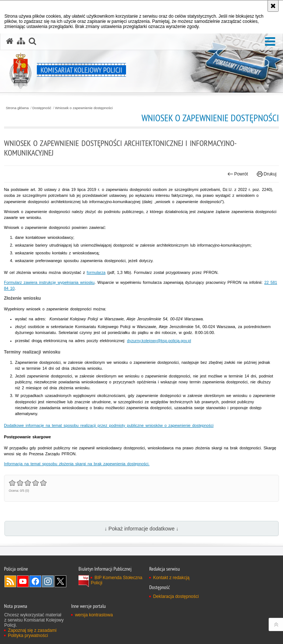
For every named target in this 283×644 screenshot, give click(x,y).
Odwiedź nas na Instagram (48, 581)
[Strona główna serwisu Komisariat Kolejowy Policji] (10, 41)
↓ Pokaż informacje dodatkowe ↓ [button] (141, 529)
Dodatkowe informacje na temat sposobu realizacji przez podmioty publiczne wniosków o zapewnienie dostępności (109, 425)
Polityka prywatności (28, 636)
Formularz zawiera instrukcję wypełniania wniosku (49, 282)
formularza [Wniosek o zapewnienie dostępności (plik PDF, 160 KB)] (96, 272)
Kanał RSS (10, 581)
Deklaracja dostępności (176, 596)
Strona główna (17, 108)
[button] (270, 42)
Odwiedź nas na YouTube (23, 581)
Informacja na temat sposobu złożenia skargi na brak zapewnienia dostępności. (77, 464)
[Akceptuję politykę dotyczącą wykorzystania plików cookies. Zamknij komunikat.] (273, 6)
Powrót (238, 174)
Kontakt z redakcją (171, 578)
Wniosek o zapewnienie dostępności (84, 108)
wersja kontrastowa (94, 615)
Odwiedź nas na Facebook (35, 581)
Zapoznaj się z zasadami (32, 630)
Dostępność (42, 108)
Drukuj (267, 174)
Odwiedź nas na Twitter (60, 581)
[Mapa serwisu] (21, 41)
